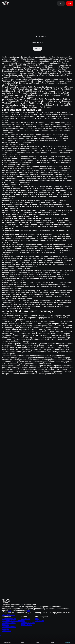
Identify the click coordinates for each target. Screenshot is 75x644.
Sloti (27, 615)
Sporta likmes (30, 620)
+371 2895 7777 (56, 604)
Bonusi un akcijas (31, 617)
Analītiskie (37, 640)
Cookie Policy (22, 636)
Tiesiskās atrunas (6, 617)
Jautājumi (4, 626)
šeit (51, 601)
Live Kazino (29, 612)
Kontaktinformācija (7, 623)
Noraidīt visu (60, 640)
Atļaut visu (15, 640)
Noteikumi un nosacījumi (8, 615)
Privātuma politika (6, 612)
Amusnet (41, 36)
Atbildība (4, 620)
